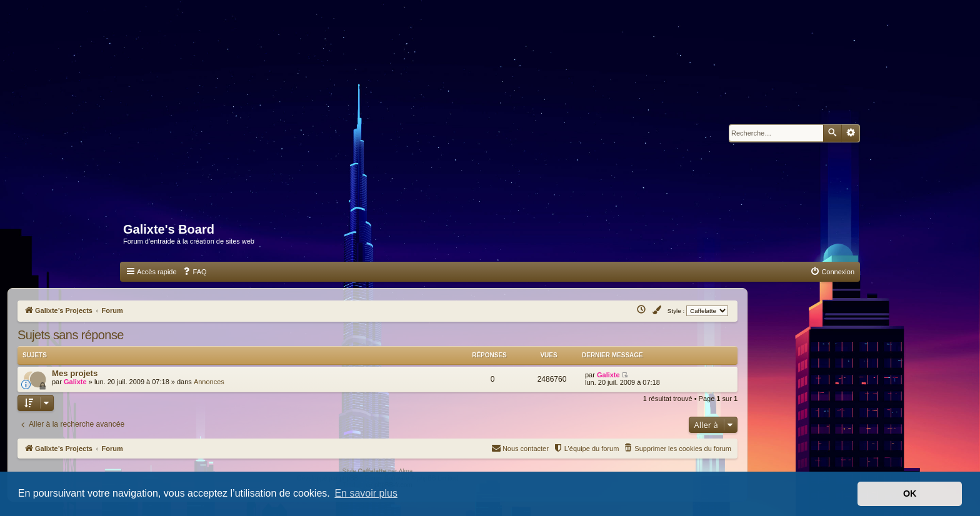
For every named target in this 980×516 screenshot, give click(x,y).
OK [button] (910, 494)
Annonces (209, 382)
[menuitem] (194, 272)
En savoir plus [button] (366, 493)
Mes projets (75, 373)
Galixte (75, 382)
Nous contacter (520, 448)
